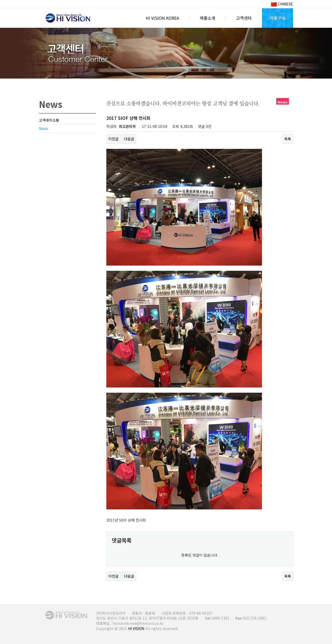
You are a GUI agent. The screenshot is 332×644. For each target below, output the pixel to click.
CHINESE (282, 4)
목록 (288, 139)
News (44, 128)
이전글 (113, 139)
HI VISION (136, 628)
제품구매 (278, 18)
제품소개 (208, 18)
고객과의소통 (49, 120)
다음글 (129, 139)
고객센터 (244, 18)
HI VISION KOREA (68, 18)
